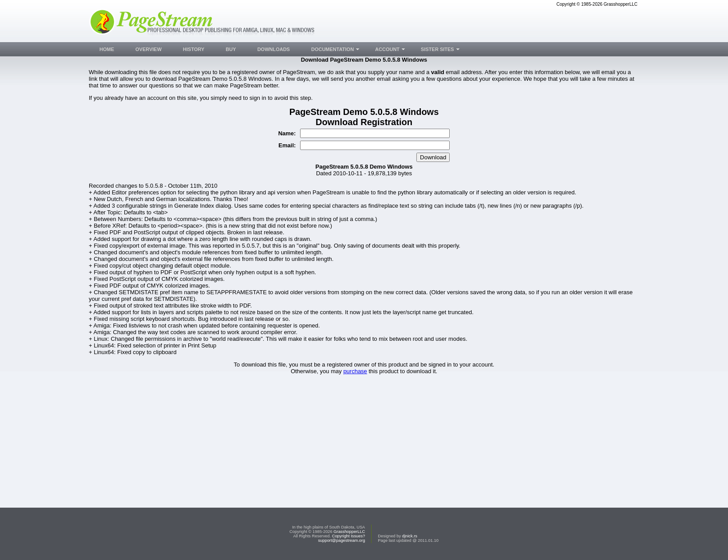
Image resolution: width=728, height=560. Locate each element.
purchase (355, 371)
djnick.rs (410, 536)
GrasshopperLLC (349, 532)
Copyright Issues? (349, 536)
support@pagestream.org (341, 540)
